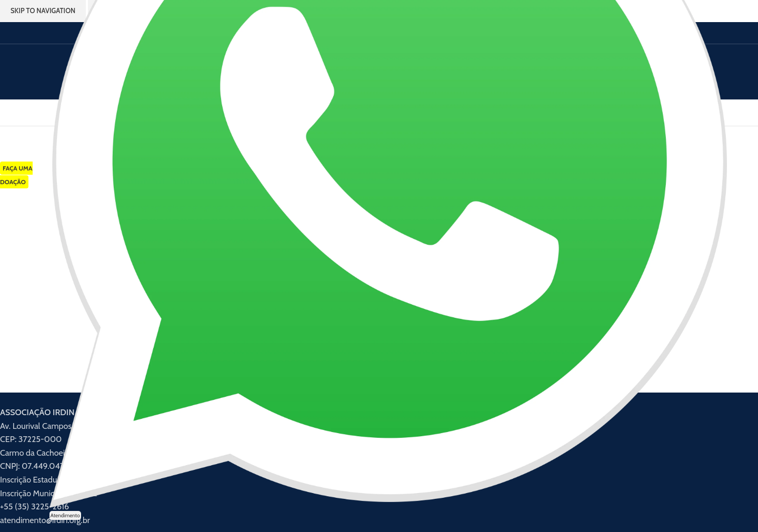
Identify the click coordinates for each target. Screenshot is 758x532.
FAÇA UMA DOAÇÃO (16, 175)
